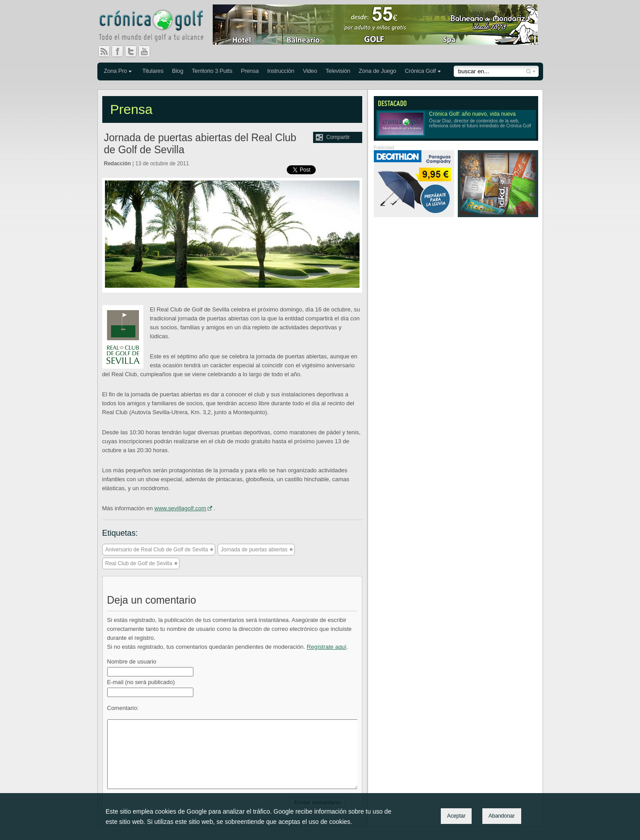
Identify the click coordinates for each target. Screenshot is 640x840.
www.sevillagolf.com (180, 508)
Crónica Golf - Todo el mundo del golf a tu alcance (158, 27)
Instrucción (281, 71)
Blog (178, 71)
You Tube (148, 51)
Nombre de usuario (132, 661)
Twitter (134, 51)
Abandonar (502, 816)
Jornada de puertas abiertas (254, 550)
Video (310, 71)
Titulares (153, 71)
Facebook (121, 51)
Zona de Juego (377, 71)
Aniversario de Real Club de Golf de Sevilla (157, 550)
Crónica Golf (420, 71)
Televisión (338, 71)
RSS (104, 51)
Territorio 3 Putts (212, 71)
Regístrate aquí (327, 647)
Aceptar (456, 816)
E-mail (141, 682)
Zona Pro (116, 71)
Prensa (250, 71)
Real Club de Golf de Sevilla (139, 563)
